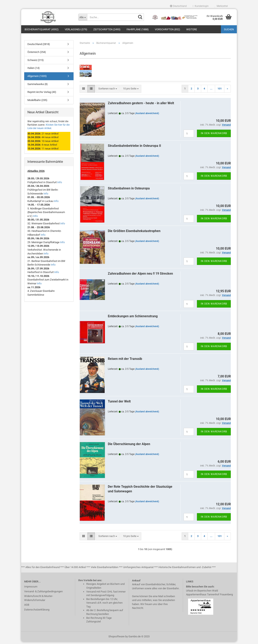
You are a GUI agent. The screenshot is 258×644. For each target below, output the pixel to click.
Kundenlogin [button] (201, 6)
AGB (27, 607)
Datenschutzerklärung (37, 612)
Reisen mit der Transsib (125, 361)
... (211, 91)
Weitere (192, 29)
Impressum (31, 589)
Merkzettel (221, 6)
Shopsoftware (117, 639)
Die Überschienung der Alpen (129, 446)
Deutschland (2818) (39, 46)
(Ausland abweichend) (147, 116)
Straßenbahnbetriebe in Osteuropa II (134, 148)
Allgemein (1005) (37, 78)
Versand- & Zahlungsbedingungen (43, 594)
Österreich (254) (37, 54)
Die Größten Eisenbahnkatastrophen (134, 233)
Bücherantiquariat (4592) (42, 29)
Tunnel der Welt (119, 404)
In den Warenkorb (214, 136)
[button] (178, 6)
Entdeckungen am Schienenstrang (133, 318)
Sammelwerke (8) (38, 86)
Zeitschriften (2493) (107, 29)
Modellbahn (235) (37, 102)
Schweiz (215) (36, 62)
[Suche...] (83, 17)
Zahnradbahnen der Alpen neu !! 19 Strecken (140, 276)
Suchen (229, 29)
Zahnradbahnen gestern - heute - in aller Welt (141, 105)
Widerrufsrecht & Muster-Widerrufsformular (39, 600)
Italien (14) (34, 70)
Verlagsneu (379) (76, 29)
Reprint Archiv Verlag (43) (42, 94)
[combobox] (108, 91)
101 (220, 91)
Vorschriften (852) (167, 29)
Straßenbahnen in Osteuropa (129, 191)
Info (60, 184)
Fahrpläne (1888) (138, 29)
